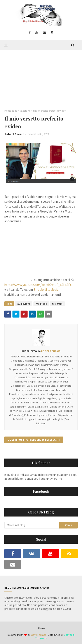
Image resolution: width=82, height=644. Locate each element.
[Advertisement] (41, 77)
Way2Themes (38, 635)
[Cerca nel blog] (32, 525)
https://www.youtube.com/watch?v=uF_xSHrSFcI (38, 285)
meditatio (41, 304)
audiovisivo (24, 304)
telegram (25, 111)
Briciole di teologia (46, 290)
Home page (11, 111)
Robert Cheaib (14, 134)
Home (42, 628)
